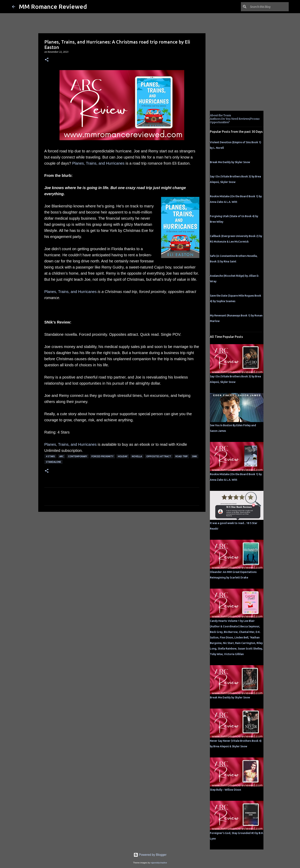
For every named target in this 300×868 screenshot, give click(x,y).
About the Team (220, 115)
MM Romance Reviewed (53, 6)
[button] (47, 60)
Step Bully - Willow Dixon (225, 790)
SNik (194, 456)
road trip (182, 456)
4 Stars (50, 456)
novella (137, 456)
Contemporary (78, 456)
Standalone (53, 462)
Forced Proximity (102, 456)
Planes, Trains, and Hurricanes (98, 163)
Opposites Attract (159, 456)
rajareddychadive (159, 863)
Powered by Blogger (150, 855)
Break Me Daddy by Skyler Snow (230, 162)
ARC (62, 456)
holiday (123, 456)
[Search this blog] (269, 7)
